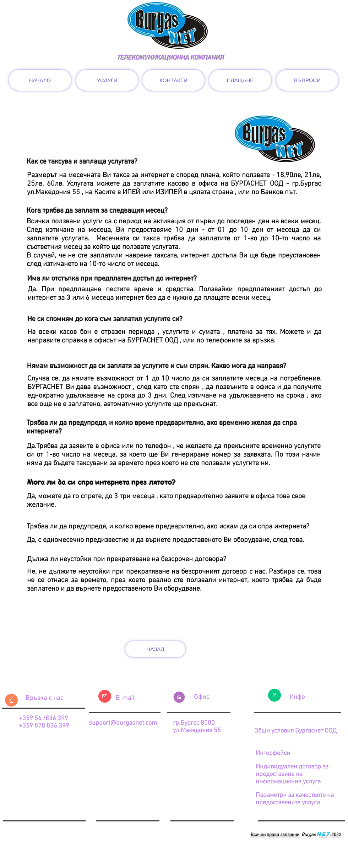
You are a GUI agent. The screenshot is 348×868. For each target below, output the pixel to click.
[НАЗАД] (155, 649)
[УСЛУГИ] (107, 80)
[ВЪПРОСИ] (307, 80)
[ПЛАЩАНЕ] (240, 80)
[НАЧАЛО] (40, 80)
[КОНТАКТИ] (173, 80)
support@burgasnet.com (123, 723)
